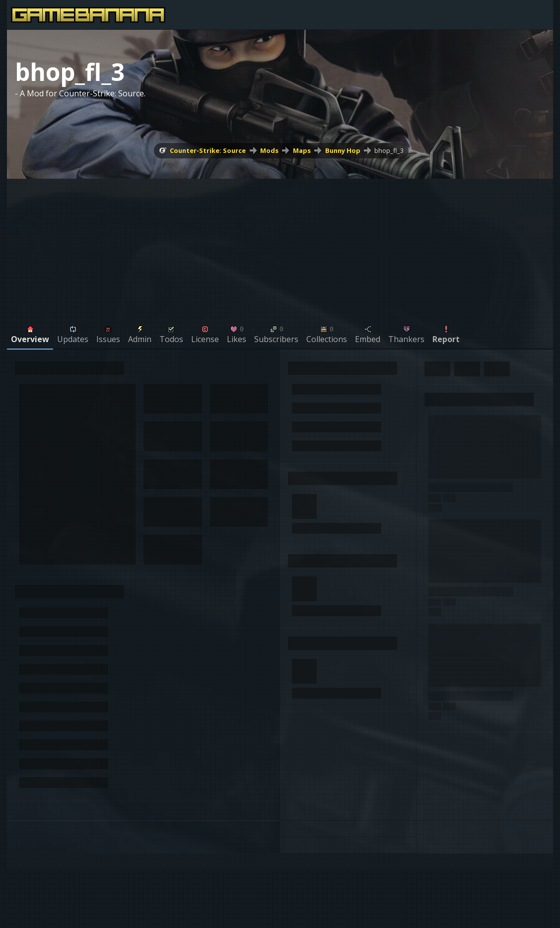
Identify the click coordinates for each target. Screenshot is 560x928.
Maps (302, 150)
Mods (269, 150)
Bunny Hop (343, 150)
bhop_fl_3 (389, 150)
